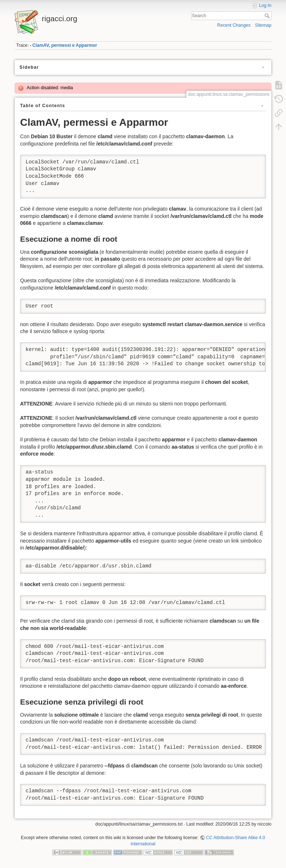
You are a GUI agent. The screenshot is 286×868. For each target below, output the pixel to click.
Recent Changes (234, 25)
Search (268, 16)
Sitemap (263, 25)
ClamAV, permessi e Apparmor (65, 45)
